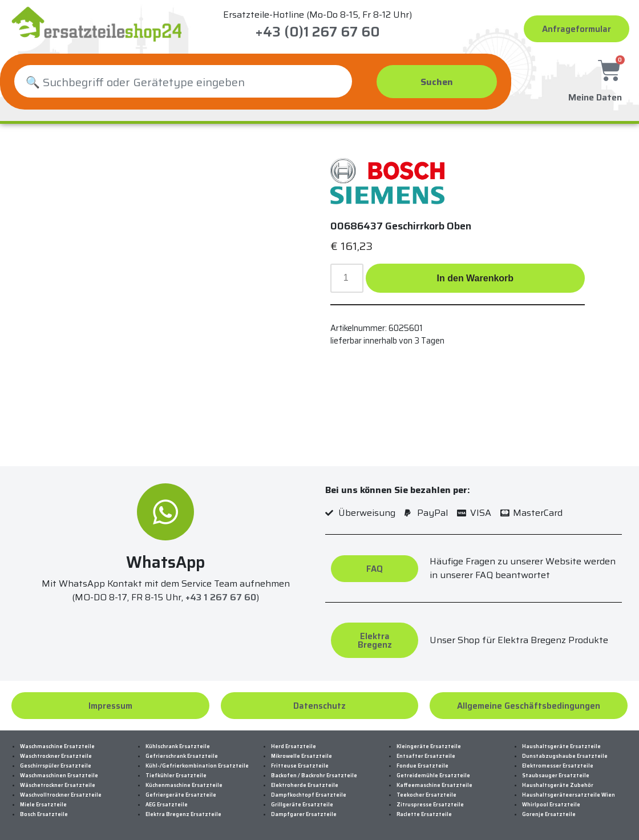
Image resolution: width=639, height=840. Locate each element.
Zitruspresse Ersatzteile (430, 805)
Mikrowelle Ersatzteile (302, 756)
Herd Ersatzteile (294, 746)
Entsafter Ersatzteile (426, 756)
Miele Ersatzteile (43, 805)
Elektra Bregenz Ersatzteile (183, 814)
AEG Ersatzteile (167, 805)
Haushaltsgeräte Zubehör (558, 785)
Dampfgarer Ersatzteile (304, 814)
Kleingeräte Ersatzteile (429, 746)
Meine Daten (595, 96)
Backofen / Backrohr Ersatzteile (314, 776)
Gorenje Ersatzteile (549, 814)
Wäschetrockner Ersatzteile (58, 785)
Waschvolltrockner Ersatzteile (61, 795)
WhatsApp (165, 562)
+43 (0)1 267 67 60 (318, 32)
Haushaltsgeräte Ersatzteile (561, 746)
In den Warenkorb (476, 278)
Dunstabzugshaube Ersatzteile (565, 756)
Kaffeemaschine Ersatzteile (434, 785)
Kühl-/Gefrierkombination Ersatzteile (197, 766)
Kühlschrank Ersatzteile (178, 746)
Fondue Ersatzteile (422, 766)
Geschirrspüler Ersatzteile (56, 766)
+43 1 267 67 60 (221, 597)
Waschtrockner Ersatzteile (56, 756)
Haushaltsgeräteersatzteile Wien (569, 795)
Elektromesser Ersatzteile (558, 766)
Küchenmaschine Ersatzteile (184, 785)
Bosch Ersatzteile (44, 814)
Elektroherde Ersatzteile (305, 785)
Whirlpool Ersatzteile (551, 805)
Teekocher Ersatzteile (426, 795)
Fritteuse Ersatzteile (300, 766)
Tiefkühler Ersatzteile (176, 776)
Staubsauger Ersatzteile (556, 776)
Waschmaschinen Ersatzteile (59, 776)
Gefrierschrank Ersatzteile (182, 756)
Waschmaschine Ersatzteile (57, 746)
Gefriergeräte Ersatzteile (181, 795)
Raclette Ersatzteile (424, 814)
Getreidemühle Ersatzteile (433, 776)
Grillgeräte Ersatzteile (302, 805)
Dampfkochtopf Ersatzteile (309, 795)
